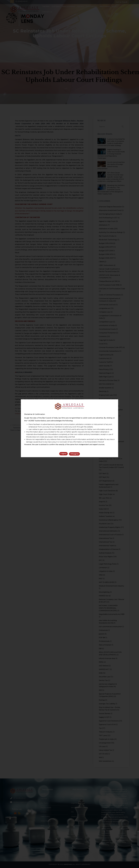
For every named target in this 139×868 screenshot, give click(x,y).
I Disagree (74, 454)
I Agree (63, 454)
